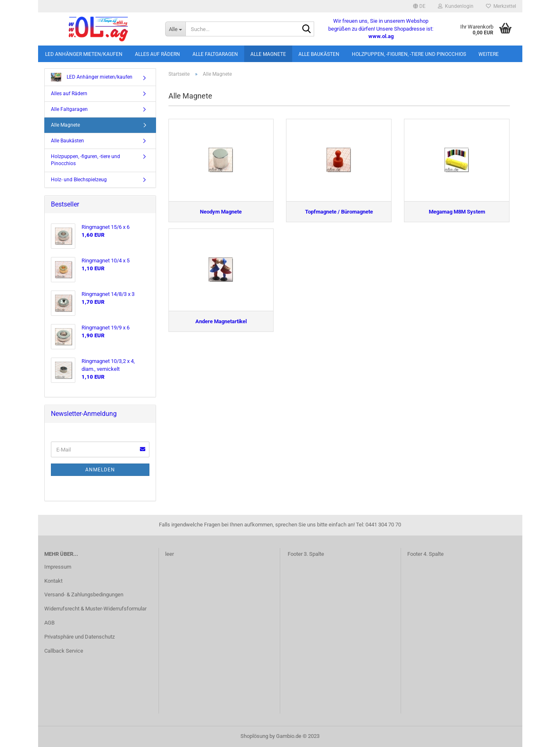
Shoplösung (254, 736)
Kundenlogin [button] (456, 6)
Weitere (489, 54)
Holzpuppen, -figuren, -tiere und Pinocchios (409, 54)
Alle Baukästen (319, 54)
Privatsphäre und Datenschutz (79, 637)
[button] (419, 6)
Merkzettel (501, 6)
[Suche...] (175, 29)
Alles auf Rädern (157, 54)
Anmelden (100, 470)
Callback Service (64, 651)
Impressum (58, 567)
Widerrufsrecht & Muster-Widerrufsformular (95, 609)
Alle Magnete (268, 54)
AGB (49, 623)
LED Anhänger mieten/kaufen (84, 54)
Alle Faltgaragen (215, 54)
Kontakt (53, 581)
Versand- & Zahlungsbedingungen (84, 594)
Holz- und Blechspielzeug (79, 180)
